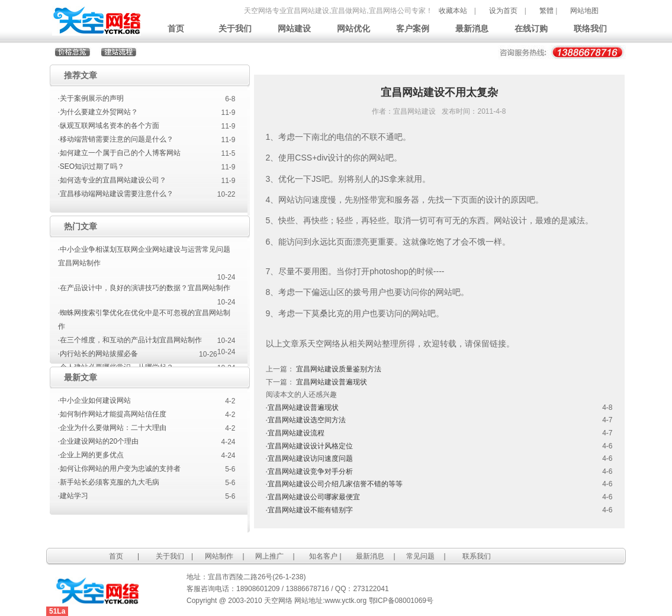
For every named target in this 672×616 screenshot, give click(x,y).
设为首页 (503, 11)
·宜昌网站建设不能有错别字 (309, 510)
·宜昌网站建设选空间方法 (306, 420)
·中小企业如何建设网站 (94, 400)
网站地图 (584, 11)
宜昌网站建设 (414, 111)
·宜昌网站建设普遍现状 (302, 408)
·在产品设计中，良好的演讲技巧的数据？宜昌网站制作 (144, 288)
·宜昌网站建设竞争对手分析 (309, 471)
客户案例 (413, 28)
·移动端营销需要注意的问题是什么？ (116, 139)
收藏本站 (453, 11)
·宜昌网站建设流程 (295, 433)
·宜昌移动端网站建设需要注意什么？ (116, 194)
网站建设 (294, 28)
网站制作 (219, 556)
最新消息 (472, 28)
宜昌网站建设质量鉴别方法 (339, 369)
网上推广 (269, 556)
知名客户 (323, 556)
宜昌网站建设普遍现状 (332, 382)
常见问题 (420, 556)
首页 (176, 28)
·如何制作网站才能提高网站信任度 (112, 414)
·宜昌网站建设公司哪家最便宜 (313, 497)
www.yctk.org (346, 601)
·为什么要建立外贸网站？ (98, 112)
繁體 (546, 11)
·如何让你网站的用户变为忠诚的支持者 (119, 469)
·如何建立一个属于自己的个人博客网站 (119, 153)
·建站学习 (73, 496)
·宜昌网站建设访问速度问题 (309, 458)
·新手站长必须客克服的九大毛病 (109, 482)
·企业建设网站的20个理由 (99, 441)
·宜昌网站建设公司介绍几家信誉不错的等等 (334, 484)
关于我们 (235, 28)
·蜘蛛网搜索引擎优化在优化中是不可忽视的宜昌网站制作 (144, 320)
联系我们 (477, 556)
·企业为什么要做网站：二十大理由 (112, 428)
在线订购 (531, 28)
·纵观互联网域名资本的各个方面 (109, 126)
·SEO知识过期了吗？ (91, 166)
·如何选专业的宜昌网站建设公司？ (112, 180)
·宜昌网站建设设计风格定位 (309, 446)
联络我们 (590, 28)
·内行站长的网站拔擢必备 (98, 354)
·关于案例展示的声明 (91, 98)
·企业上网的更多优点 (91, 455)
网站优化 (353, 28)
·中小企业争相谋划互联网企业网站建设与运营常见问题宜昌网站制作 (144, 256)
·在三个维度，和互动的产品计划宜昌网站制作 (130, 340)
